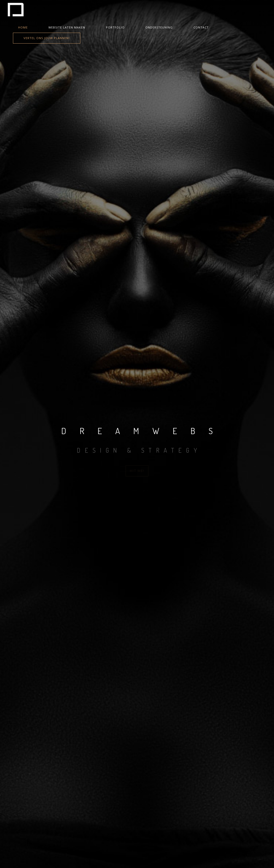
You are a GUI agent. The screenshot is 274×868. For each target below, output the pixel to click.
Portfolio (115, 27)
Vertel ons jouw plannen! (47, 38)
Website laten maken (67, 27)
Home (23, 27)
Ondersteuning (159, 27)
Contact (201, 27)
